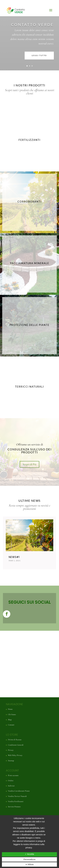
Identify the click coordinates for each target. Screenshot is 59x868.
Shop (10, 720)
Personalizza (29, 859)
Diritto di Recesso (15, 740)
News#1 (14, 557)
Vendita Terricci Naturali (17, 796)
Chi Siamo (12, 714)
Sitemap (11, 761)
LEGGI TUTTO (39, 55)
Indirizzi (11, 786)
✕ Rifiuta (29, 864)
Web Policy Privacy (15, 755)
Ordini (11, 781)
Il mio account (13, 775)
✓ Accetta (29, 854)
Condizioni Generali (16, 745)
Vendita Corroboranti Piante (19, 791)
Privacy (11, 750)
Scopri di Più (29, 464)
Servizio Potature (14, 807)
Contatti (11, 725)
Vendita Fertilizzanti (16, 801)
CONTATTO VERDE (32, 25)
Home (10, 709)
